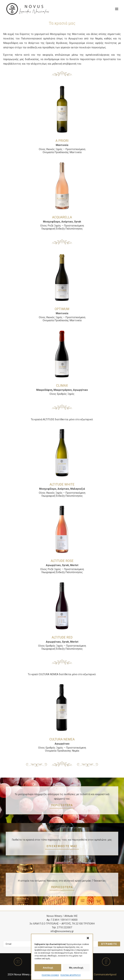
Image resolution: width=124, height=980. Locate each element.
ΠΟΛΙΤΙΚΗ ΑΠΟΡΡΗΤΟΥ (71, 975)
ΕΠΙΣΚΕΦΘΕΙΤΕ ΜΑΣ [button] (62, 846)
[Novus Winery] (28, 9)
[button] (88, 938)
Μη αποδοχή (76, 968)
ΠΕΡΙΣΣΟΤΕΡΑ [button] (62, 805)
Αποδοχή (48, 968)
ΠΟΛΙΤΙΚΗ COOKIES (50, 975)
